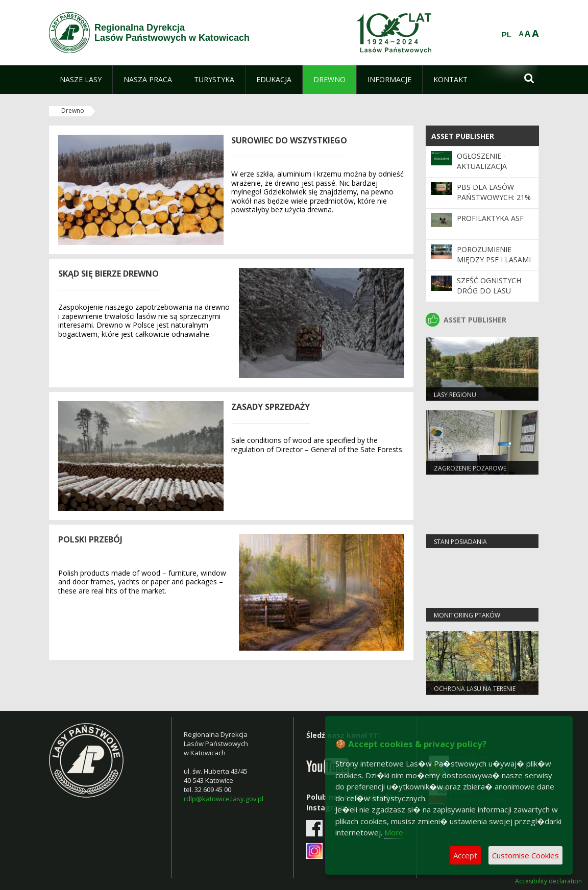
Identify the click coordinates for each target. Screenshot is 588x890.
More (394, 832)
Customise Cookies (525, 855)
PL (507, 35)
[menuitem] (81, 80)
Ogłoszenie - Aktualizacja (482, 161)
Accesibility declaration (548, 881)
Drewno (73, 110)
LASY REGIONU (455, 395)
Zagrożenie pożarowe (470, 468)
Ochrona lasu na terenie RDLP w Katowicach (475, 693)
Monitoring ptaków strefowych (467, 620)
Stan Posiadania (460, 542)
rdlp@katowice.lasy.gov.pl (224, 799)
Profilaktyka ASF (490, 218)
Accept (465, 855)
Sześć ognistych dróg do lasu (489, 286)
